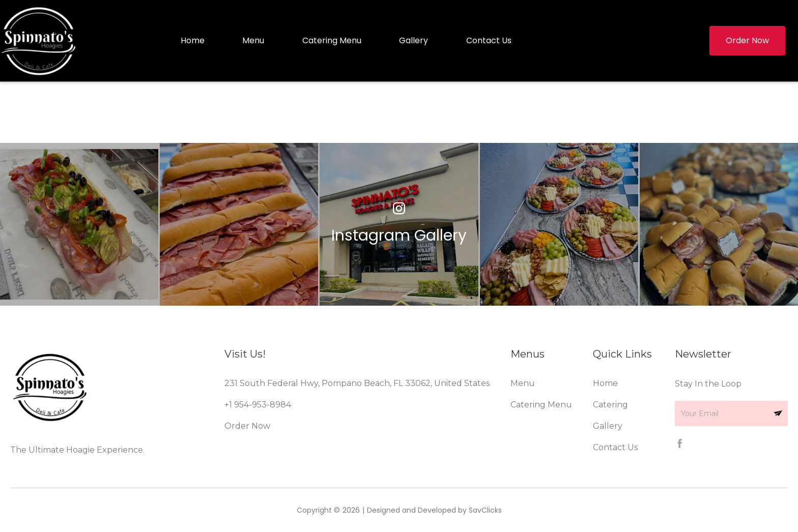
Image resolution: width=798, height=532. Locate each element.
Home (193, 40)
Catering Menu (332, 40)
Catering (610, 405)
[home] (41, 41)
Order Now (247, 426)
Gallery (414, 40)
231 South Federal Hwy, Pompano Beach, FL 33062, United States (357, 383)
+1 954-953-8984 (258, 405)
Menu (253, 40)
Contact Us (489, 40)
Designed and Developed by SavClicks (434, 510)
